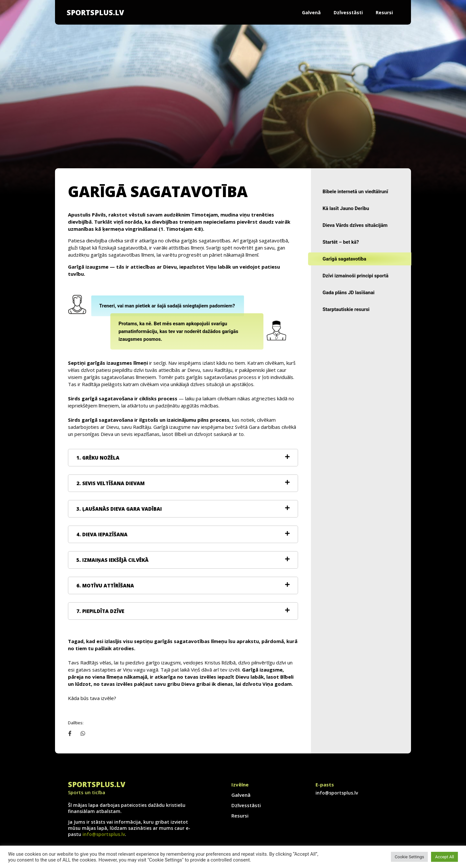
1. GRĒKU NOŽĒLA (98, 458)
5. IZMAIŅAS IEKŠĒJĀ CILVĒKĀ (112, 560)
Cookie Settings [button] (410, 857)
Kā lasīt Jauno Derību (346, 208)
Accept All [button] (444, 857)
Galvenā (311, 12)
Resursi (384, 12)
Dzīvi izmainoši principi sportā (355, 276)
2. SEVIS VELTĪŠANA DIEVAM (111, 483)
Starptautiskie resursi (346, 309)
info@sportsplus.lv (104, 834)
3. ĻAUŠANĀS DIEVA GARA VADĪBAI (119, 509)
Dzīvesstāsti (348, 12)
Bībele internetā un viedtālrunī (355, 192)
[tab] (183, 458)
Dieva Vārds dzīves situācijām (355, 225)
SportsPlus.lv (95, 12)
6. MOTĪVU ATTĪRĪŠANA (105, 585)
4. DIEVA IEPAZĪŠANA (102, 534)
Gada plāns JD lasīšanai (349, 293)
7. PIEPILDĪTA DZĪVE (100, 611)
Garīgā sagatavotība (344, 259)
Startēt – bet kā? (341, 242)
